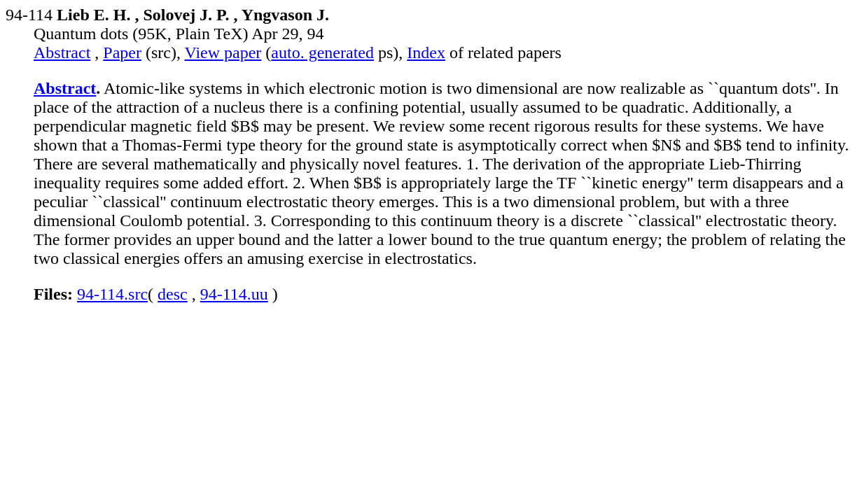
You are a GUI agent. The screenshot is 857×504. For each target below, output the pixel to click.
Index (426, 52)
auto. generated (322, 52)
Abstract (62, 52)
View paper (223, 52)
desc (173, 294)
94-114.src (112, 294)
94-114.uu (234, 294)
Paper (122, 52)
